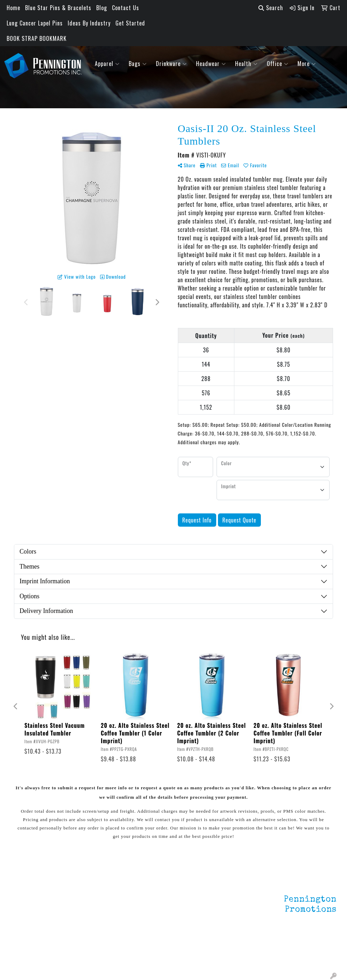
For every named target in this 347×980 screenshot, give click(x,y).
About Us (21, 898)
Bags (138, 64)
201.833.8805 (319, 948)
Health (246, 64)
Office (278, 64)
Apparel (107, 64)
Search (271, 8)
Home (13, 8)
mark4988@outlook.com (306, 956)
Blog (102, 8)
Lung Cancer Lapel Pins (35, 23)
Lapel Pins (78, 888)
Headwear (211, 64)
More (307, 64)
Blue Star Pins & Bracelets (58, 8)
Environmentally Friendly (85, 902)
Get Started (130, 23)
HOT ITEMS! (80, 916)
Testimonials (26, 917)
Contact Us (126, 8)
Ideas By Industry (89, 23)
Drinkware (171, 64)
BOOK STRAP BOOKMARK (37, 38)
